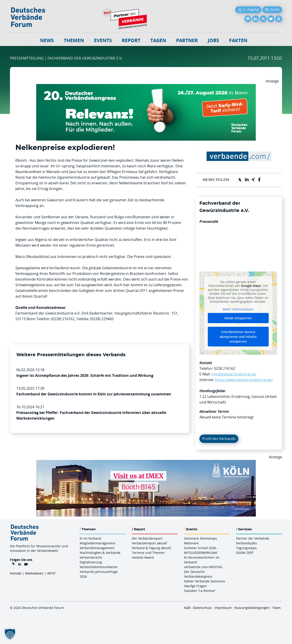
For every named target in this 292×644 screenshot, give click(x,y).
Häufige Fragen (195, 586)
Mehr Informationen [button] (238, 309)
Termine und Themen (148, 553)
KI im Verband (90, 538)
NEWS (47, 40)
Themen (74, 40)
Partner (187, 40)
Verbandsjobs (247, 543)
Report (131, 40)
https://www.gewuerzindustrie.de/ (244, 380)
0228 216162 (225, 368)
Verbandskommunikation (99, 567)
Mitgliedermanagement (98, 543)
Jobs (213, 40)
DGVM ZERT (245, 553)
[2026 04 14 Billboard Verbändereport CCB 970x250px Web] (146, 463)
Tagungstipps (246, 548)
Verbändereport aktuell (149, 543)
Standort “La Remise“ (200, 591)
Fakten (238, 40)
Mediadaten (34, 573)
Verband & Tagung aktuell (151, 548)
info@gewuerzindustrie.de (234, 374)
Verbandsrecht (91, 557)
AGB (187, 608)
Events (103, 40)
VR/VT (51, 573)
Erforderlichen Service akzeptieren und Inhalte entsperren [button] (238, 337)
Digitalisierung (91, 562)
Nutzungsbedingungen (252, 608)
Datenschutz (202, 608)
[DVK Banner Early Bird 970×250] (146, 87)
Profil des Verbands (219, 439)
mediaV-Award (143, 557)
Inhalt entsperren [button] (238, 318)
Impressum (223, 608)
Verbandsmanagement (97, 548)
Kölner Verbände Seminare (205, 581)
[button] (10, 634)
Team (276, 608)
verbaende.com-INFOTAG (203, 567)
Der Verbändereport (147, 538)
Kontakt (16, 573)
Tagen (158, 40)
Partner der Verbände (253, 538)
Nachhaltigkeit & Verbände (100, 553)
